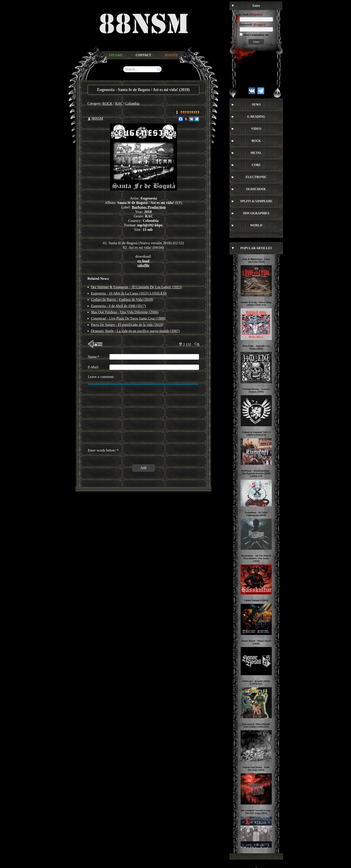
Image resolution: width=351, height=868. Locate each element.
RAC (119, 103)
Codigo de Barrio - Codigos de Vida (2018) (122, 300)
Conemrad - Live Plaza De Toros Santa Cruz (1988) (128, 318)
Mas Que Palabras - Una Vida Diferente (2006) (125, 312)
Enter (256, 42)
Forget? (260, 24)
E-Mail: (244, 14)
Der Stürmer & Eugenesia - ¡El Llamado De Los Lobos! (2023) (137, 287)
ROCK (107, 103)
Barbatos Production (149, 207)
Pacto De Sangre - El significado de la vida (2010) (127, 325)
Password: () (253, 24)
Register (256, 14)
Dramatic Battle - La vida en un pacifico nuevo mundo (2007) (135, 331)
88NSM (97, 118)
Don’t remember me (256, 35)
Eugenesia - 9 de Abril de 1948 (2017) (119, 306)
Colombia (132, 103)
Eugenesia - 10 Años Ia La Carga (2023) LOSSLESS (129, 293)
